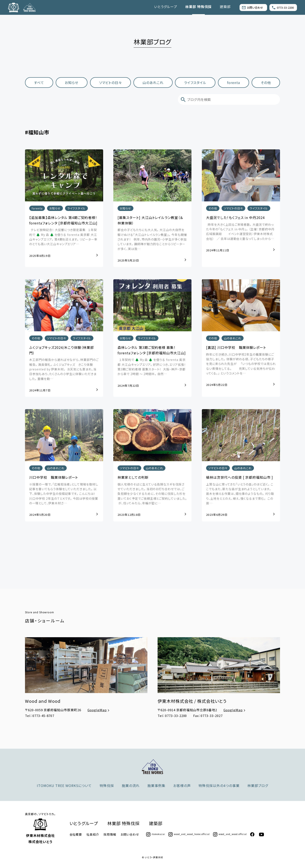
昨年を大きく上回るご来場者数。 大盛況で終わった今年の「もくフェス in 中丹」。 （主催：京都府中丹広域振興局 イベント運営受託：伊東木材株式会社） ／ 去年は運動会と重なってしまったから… (240, 232)
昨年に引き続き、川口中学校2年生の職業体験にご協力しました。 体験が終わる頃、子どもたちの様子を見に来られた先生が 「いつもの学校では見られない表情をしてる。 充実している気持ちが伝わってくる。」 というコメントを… (241, 364)
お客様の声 (182, 785)
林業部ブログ (258, 785)
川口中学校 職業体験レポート (54, 477)
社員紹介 (93, 834)
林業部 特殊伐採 (198, 7)
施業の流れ (131, 785)
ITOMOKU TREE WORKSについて (64, 785)
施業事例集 (156, 785)
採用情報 (110, 834)
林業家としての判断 (133, 477)
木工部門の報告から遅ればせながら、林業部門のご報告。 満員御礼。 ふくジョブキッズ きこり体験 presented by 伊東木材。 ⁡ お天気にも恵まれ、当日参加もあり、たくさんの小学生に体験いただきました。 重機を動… (64, 369)
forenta (234, 83)
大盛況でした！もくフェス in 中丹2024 (235, 218)
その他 (266, 83)
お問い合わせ (252, 7)
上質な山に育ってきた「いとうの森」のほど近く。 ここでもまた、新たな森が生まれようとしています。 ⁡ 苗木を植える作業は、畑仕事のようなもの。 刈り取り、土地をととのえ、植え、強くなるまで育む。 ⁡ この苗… (240, 494)
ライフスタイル (195, 83)
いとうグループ (166, 7)
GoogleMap (99, 710)
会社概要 (76, 834)
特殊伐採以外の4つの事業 (219, 785)
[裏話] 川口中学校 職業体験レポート (236, 348)
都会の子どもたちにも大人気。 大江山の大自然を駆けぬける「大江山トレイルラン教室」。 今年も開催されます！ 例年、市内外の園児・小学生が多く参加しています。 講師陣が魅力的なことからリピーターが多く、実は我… (152, 239)
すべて (39, 83)
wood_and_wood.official (230, 834)
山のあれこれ (153, 83)
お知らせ (72, 83)
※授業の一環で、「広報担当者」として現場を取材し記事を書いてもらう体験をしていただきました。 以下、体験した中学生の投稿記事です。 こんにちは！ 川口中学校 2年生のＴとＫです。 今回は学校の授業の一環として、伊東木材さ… (64, 494)
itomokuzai (156, 834)
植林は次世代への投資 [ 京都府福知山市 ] (240, 477)
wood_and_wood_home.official (189, 834)
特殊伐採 (107, 785)
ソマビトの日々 (110, 83)
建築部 (225, 7)
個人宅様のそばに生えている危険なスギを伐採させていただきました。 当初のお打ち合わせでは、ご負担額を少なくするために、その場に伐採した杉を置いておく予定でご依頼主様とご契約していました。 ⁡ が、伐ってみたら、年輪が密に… (152, 494)
